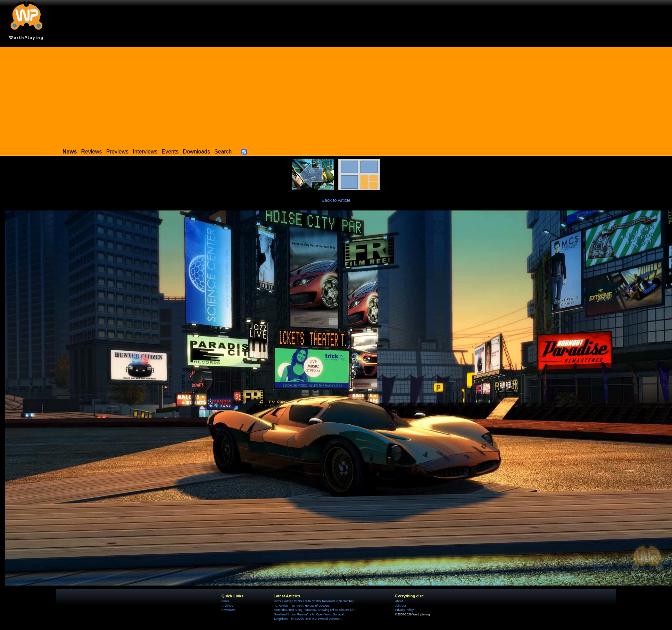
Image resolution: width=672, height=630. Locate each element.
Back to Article (336, 200)
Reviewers (229, 610)
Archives (227, 606)
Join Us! (401, 606)
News (225, 601)
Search (223, 152)
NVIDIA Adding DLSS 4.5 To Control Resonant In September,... (315, 601)
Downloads (197, 152)
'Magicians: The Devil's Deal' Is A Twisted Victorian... (308, 619)
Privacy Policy (404, 610)
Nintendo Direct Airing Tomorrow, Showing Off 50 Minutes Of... (315, 610)
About (399, 601)
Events (170, 152)
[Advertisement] (336, 96)
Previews (117, 152)
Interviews (145, 152)
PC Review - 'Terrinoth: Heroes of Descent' (302, 606)
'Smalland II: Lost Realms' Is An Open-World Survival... (310, 614)
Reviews (92, 152)
